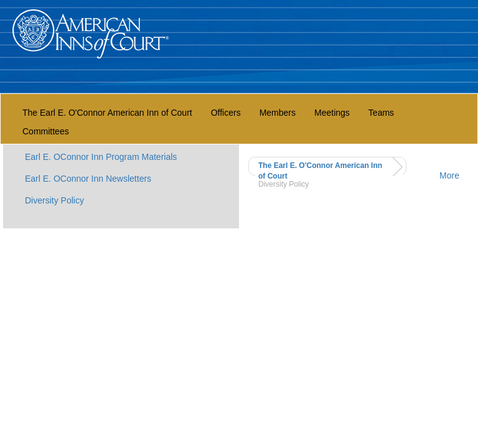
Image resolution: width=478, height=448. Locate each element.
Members (278, 113)
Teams (381, 113)
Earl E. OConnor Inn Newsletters (88, 179)
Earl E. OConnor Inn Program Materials (101, 157)
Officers (226, 113)
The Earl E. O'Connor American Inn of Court (107, 113)
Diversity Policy (54, 200)
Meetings (332, 113)
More (449, 175)
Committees (46, 131)
